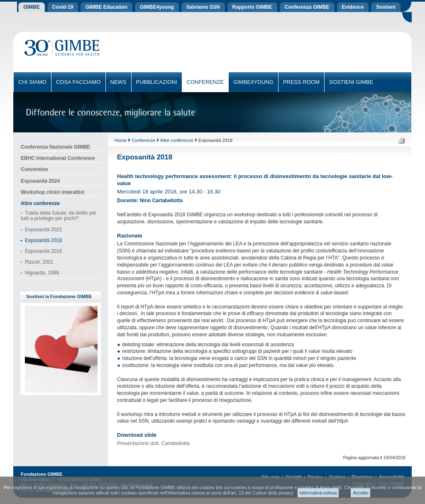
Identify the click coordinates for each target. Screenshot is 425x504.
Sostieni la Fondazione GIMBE (59, 296)
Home (121, 140)
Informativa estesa (318, 493)
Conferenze (143, 140)
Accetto (360, 493)
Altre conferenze (177, 140)
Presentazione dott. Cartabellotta (153, 443)
